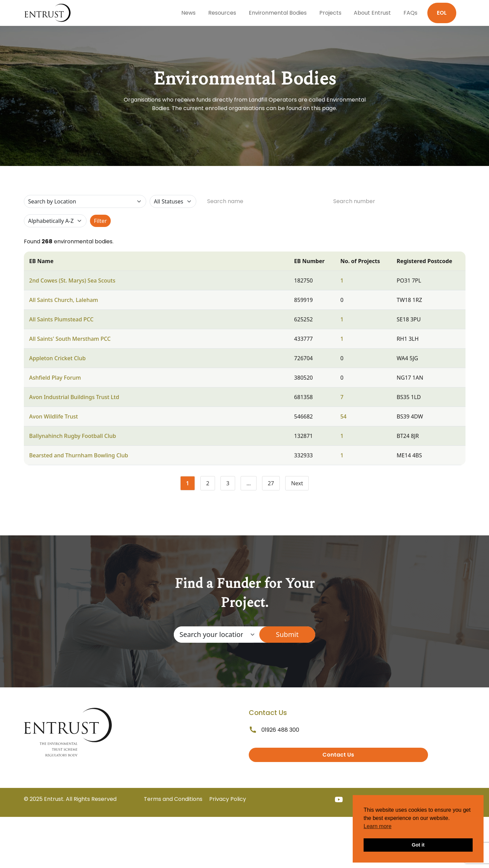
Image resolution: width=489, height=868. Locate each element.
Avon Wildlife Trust (54, 416)
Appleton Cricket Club (58, 358)
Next (297, 483)
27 (274, 485)
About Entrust (372, 13)
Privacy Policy (228, 799)
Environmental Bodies (278, 13)
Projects (330, 13)
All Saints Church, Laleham (64, 300)
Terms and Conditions (173, 799)
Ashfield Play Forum (55, 378)
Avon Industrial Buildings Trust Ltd (74, 397)
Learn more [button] (378, 826)
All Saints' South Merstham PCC (70, 339)
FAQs (410, 13)
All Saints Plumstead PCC (62, 319)
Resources (222, 13)
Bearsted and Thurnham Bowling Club (79, 455)
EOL (442, 13)
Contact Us (338, 755)
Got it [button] (418, 845)
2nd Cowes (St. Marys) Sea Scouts (72, 280)
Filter (101, 221)
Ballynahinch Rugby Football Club (73, 436)
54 (343, 416)
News (188, 13)
